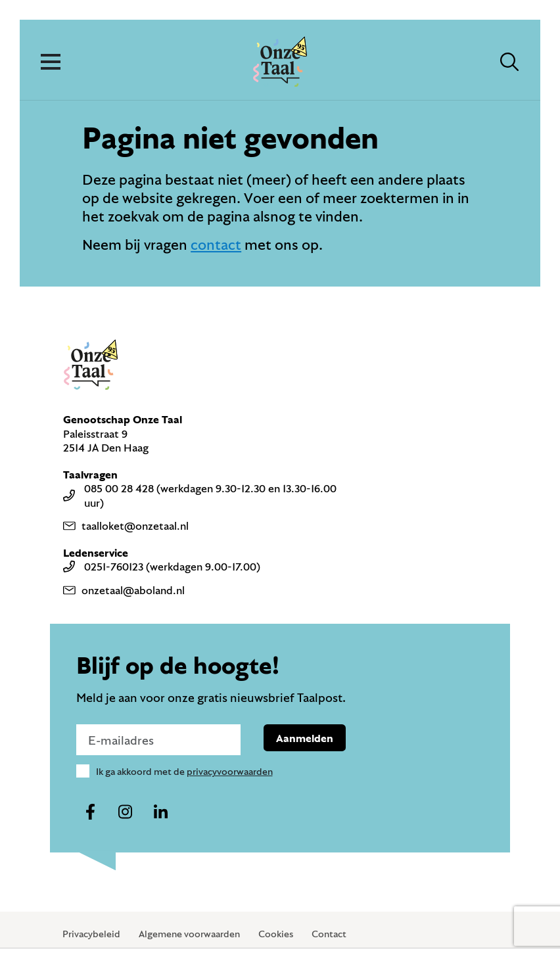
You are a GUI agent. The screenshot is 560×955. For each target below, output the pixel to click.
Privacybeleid (91, 934)
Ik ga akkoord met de (184, 771)
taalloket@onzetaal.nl (126, 525)
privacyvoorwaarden (230, 771)
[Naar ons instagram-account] (126, 812)
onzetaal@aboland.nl (124, 590)
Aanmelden (305, 738)
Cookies (276, 934)
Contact (329, 934)
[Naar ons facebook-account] (91, 812)
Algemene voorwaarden (189, 934)
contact (216, 244)
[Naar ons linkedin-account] (160, 812)
